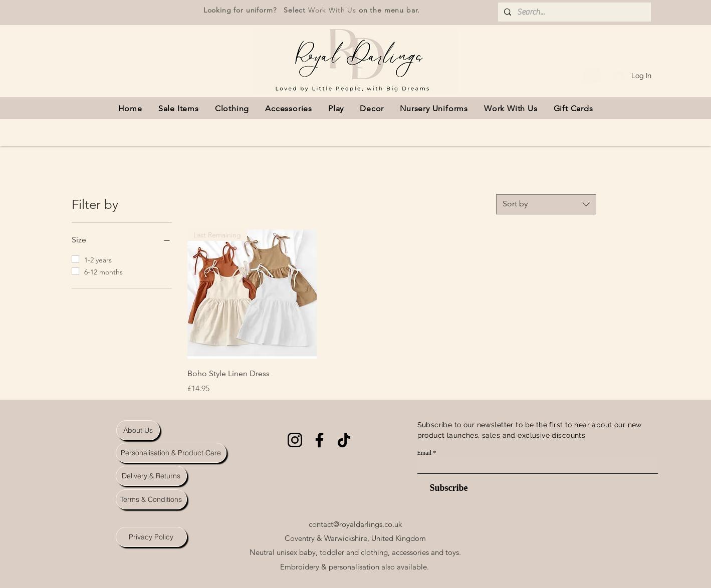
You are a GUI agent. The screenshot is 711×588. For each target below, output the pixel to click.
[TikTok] (344, 440)
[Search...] (573, 12)
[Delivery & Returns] (151, 476)
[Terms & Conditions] (151, 499)
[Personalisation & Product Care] (171, 453)
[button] (593, 72)
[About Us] (138, 430)
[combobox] (546, 204)
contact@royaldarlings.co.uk (355, 524)
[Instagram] (295, 440)
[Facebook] (319, 440)
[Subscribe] (443, 488)
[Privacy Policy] (151, 537)
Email (425, 453)
